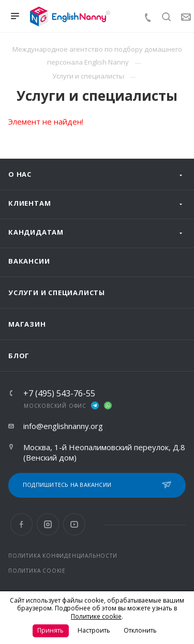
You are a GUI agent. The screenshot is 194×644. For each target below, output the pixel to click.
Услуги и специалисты (57, 293)
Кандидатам (36, 232)
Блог (19, 356)
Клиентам (29, 203)
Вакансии (29, 261)
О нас (20, 174)
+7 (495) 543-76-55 (59, 393)
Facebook (21, 524)
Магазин (27, 324)
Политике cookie (96, 616)
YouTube (74, 524)
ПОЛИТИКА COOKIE (37, 571)
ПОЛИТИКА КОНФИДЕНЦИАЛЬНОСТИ (63, 556)
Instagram (48, 524)
